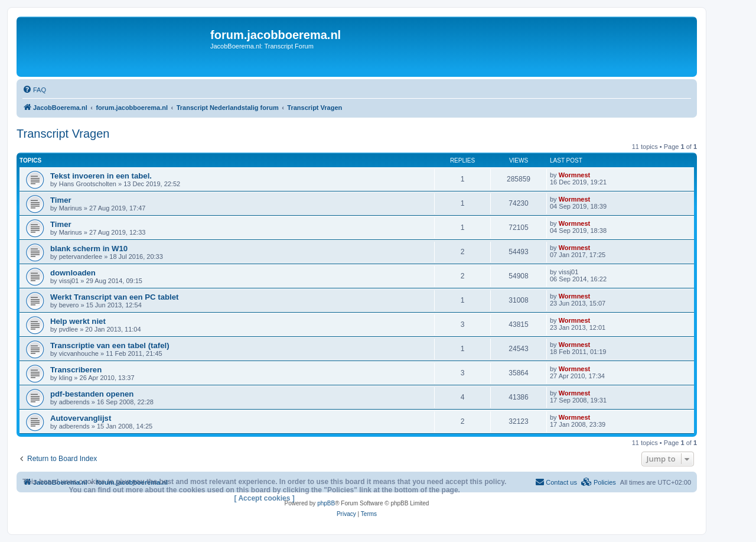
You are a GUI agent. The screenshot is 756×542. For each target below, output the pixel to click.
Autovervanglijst (81, 418)
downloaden (73, 273)
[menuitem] (34, 90)
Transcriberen (76, 370)
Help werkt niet (78, 321)
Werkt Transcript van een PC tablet (114, 297)
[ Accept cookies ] (265, 498)
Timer (61, 200)
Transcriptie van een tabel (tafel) (110, 345)
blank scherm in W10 (89, 249)
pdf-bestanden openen (92, 394)
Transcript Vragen (63, 134)
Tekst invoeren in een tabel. (101, 176)
